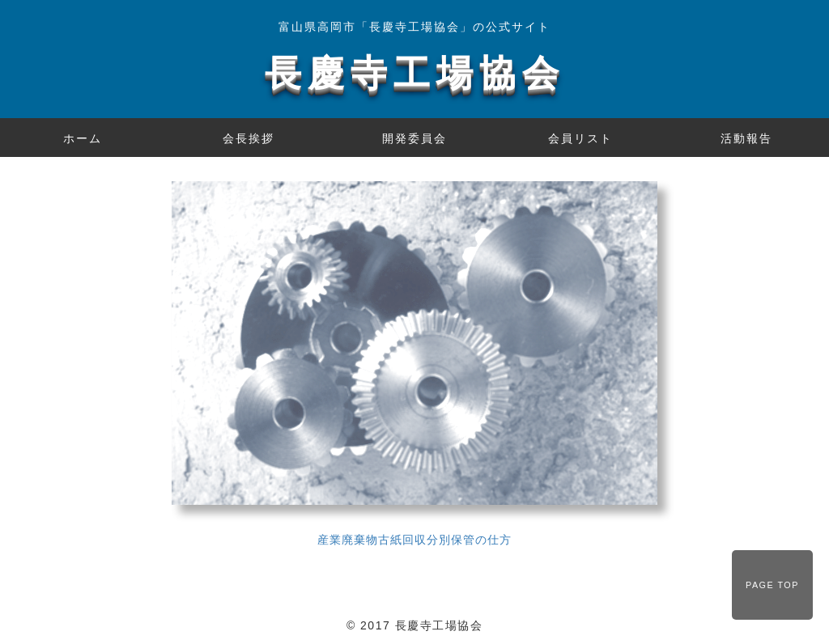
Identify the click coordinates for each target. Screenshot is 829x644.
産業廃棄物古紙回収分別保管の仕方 (414, 540)
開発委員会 (414, 138)
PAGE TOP (772, 585)
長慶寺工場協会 (415, 73)
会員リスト (580, 138)
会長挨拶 (249, 138)
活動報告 (746, 138)
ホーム (83, 138)
